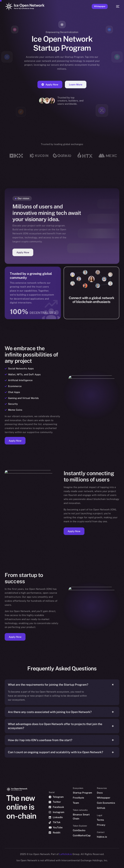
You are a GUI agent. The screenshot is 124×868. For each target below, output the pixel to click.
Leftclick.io (66, 854)
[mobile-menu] (116, 6)
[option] (2, 861)
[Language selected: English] (59, 863)
